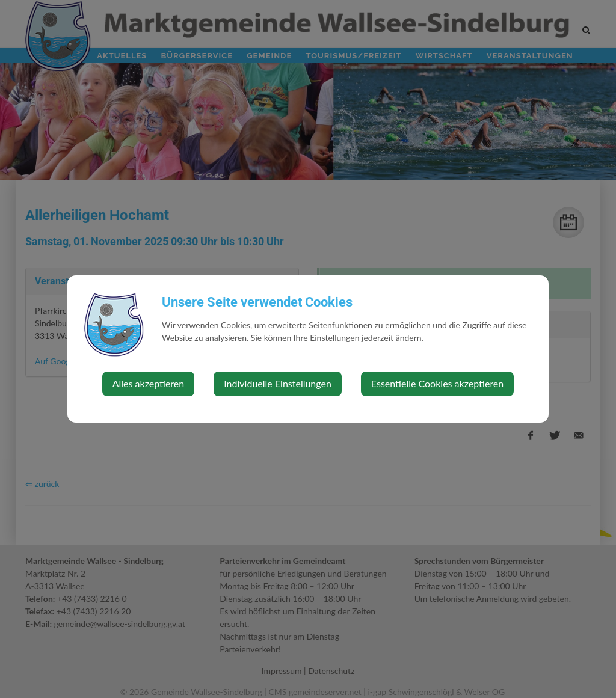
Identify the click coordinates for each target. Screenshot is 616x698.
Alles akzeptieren (148, 383)
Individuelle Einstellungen (278, 383)
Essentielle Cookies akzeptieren (437, 383)
